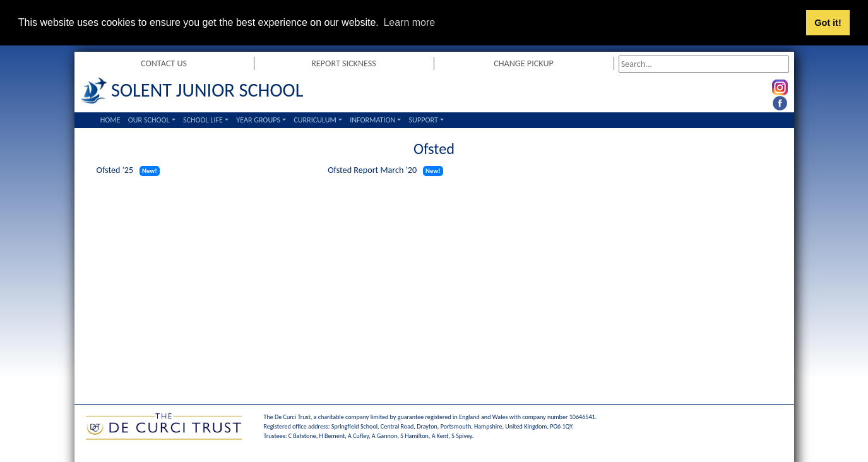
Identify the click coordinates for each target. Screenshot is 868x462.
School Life (203, 120)
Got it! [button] (828, 23)
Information (372, 120)
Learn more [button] (409, 22)
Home (110, 120)
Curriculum (315, 120)
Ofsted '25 (115, 170)
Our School (149, 120)
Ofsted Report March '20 (372, 170)
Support (424, 120)
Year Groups (258, 120)
